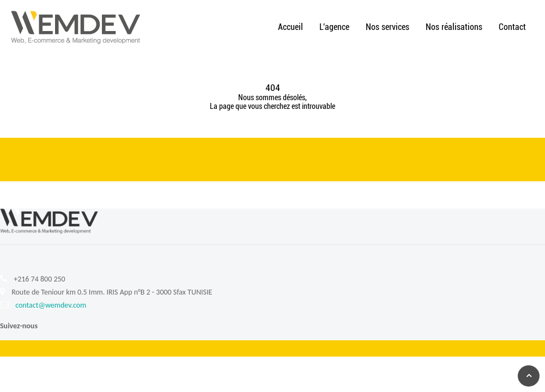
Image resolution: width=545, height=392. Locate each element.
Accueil (290, 27)
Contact (512, 27)
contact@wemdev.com (51, 305)
